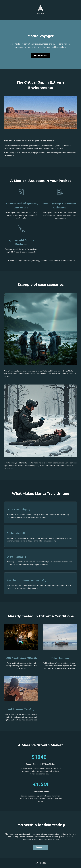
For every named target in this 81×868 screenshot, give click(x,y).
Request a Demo (41, 55)
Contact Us (40, 847)
